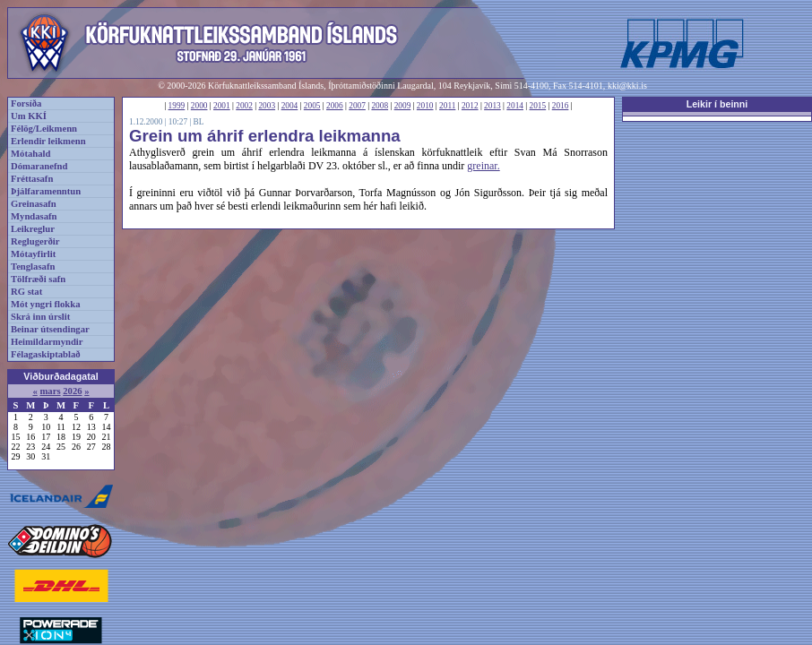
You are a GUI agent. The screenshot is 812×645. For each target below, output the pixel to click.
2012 (470, 106)
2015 (538, 106)
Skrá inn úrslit (40, 317)
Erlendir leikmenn (48, 141)
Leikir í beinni (717, 104)
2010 (425, 106)
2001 (222, 106)
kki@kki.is (627, 86)
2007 (357, 106)
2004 (290, 106)
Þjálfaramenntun (46, 191)
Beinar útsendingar (50, 329)
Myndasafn (34, 216)
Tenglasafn (33, 267)
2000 (199, 106)
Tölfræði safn (38, 279)
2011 (447, 106)
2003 (267, 106)
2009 (403, 106)
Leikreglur (33, 229)
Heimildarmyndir (47, 342)
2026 (72, 391)
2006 (335, 106)
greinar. (483, 166)
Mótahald (30, 154)
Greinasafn (34, 204)
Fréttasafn (32, 179)
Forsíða (26, 103)
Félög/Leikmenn (44, 129)
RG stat (26, 292)
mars (50, 391)
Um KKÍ (29, 116)
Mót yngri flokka (46, 304)
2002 (244, 106)
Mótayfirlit (33, 254)
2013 (492, 106)
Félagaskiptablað (46, 354)
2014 (515, 106)
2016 (561, 106)
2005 (312, 106)
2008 (380, 106)
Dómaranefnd (39, 166)
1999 (177, 106)
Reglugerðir (35, 241)
